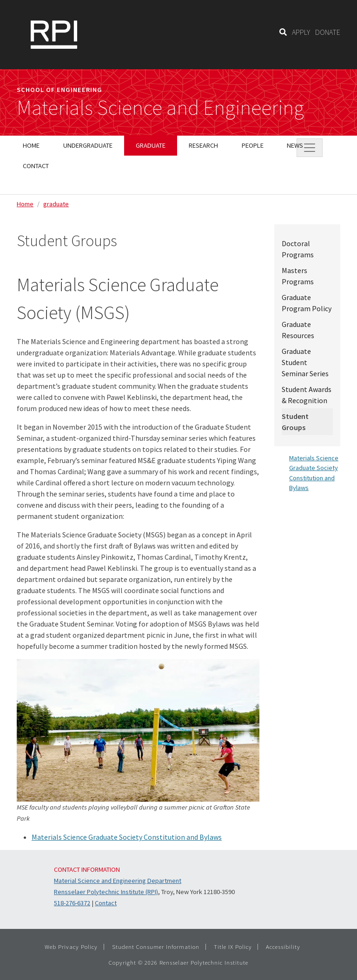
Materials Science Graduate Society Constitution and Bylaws (127, 837)
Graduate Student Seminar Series (305, 362)
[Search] (283, 32)
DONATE (328, 32)
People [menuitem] (253, 145)
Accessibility (283, 947)
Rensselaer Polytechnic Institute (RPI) (106, 892)
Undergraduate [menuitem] (88, 145)
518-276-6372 (72, 903)
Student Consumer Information (156, 947)
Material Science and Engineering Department (118, 881)
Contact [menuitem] (36, 166)
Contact (106, 903)
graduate (56, 204)
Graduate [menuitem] (151, 145)
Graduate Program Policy (307, 303)
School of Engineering (59, 90)
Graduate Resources (298, 330)
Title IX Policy (233, 947)
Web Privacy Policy (71, 947)
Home (25, 204)
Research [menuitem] (203, 145)
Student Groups (295, 422)
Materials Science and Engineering (160, 108)
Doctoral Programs (298, 249)
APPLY (301, 32)
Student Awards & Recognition (307, 395)
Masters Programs (298, 276)
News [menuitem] (295, 145)
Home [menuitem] (31, 145)
